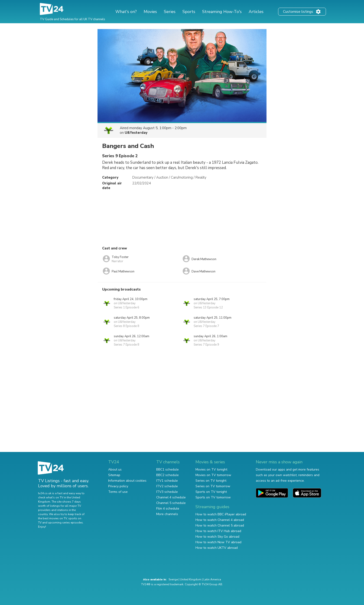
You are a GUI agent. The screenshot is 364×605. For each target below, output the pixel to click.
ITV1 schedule (167, 481)
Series (170, 12)
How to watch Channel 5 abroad (220, 525)
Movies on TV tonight (211, 469)
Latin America (212, 579)
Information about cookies (127, 481)
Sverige (173, 579)
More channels (167, 514)
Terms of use (118, 492)
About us (115, 469)
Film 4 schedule (168, 509)
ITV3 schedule (167, 492)
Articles (256, 12)
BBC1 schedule (167, 469)
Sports (189, 12)
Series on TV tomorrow (213, 486)
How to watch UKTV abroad (217, 548)
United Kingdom (191, 579)
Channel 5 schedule (171, 503)
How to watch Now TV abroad (218, 542)
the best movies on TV (52, 518)
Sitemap (114, 475)
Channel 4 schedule (171, 497)
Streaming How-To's (222, 12)
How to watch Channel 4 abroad (220, 520)
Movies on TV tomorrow (213, 475)
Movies (150, 12)
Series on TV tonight (211, 481)
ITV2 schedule (167, 486)
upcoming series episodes (65, 523)
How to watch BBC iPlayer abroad (221, 514)
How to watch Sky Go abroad (217, 537)
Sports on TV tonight (211, 492)
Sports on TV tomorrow (213, 497)
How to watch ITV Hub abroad (218, 531)
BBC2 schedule (167, 475)
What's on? (126, 12)
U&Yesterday (136, 133)
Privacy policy (118, 486)
